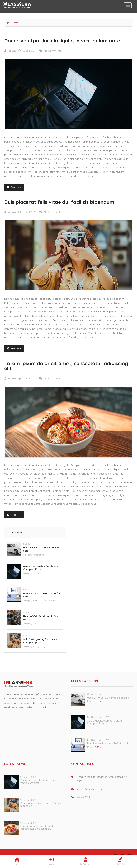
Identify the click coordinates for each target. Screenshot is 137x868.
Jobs (35, 623)
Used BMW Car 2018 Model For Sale (108, 698)
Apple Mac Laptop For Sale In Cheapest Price (105, 722)
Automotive (38, 555)
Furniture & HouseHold (44, 601)
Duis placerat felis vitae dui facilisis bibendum (59, 202)
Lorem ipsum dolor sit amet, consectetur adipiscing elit (66, 366)
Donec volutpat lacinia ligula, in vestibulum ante (62, 41)
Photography (39, 646)
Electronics (38, 573)
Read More (14, 187)
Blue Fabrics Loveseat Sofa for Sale (108, 744)
